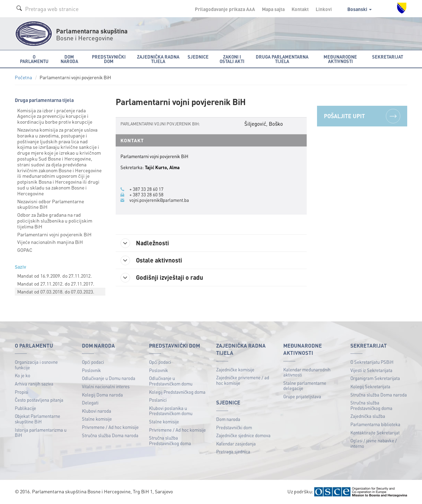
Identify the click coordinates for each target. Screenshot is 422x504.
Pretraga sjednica (233, 451)
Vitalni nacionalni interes (106, 386)
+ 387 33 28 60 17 (146, 189)
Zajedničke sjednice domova (243, 435)
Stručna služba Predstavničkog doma (170, 440)
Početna (23, 77)
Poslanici (158, 400)
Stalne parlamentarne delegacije (305, 386)
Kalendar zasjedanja (236, 444)
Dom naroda (228, 419)
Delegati (90, 403)
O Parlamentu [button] (34, 59)
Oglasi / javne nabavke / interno (374, 443)
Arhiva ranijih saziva (34, 384)
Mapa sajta (273, 9)
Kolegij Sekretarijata (370, 386)
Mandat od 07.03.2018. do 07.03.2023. (56, 291)
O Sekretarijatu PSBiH (372, 362)
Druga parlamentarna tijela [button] (282, 59)
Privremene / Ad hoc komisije (110, 427)
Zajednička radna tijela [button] (158, 59)
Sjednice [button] (198, 57)
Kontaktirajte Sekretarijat (375, 433)
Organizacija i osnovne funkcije (36, 365)
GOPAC (25, 250)
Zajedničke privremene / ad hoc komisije (243, 380)
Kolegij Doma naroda (102, 395)
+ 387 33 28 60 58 (146, 195)
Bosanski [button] (360, 9)
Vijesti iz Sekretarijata (371, 370)
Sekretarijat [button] (388, 57)
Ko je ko (23, 375)
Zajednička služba (368, 416)
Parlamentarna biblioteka (375, 424)
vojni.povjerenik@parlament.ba (159, 200)
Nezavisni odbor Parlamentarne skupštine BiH (51, 204)
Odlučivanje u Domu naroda (109, 378)
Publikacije (25, 408)
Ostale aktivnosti (152, 260)
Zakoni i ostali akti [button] (232, 59)
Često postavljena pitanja (39, 400)
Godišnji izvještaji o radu (162, 278)
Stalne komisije (97, 419)
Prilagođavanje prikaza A (225, 9)
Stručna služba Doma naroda (110, 435)
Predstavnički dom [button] (109, 59)
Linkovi (324, 9)
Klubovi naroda (97, 411)
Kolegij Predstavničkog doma (177, 392)
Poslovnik (91, 370)
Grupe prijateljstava (302, 396)
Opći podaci (93, 362)
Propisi (22, 392)
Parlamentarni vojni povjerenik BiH (54, 234)
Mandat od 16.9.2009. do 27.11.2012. (55, 276)
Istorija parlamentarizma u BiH (41, 433)
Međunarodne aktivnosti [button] (340, 59)
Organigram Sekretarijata (375, 378)
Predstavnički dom (234, 427)
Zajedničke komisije (235, 369)
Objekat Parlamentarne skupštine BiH (38, 419)
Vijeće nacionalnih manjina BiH (50, 242)
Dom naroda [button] (69, 59)
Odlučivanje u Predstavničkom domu (171, 381)
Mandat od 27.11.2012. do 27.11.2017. (56, 284)
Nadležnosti (145, 243)
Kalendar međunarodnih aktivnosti (307, 372)
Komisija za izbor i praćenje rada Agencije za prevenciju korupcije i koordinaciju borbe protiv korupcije (55, 116)
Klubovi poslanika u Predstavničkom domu (171, 411)
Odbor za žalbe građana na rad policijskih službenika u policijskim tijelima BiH (55, 220)
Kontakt (300, 9)
